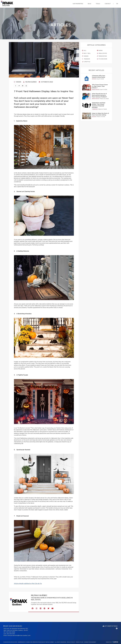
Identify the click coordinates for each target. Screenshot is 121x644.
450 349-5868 (11, 632)
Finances (86, 59)
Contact (108, 4)
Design (18, 82)
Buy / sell (86, 53)
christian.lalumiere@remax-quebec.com (19, 636)
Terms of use (79, 642)
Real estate (102, 53)
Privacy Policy (71, 642)
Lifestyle (86, 62)
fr (117, 4)
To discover (102, 59)
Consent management (90, 642)
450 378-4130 (11, 634)
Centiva (115, 642)
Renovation (102, 56)
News (100, 51)
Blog (89, 4)
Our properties (78, 4)
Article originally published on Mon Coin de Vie (28, 584)
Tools (98, 4)
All (84, 51)
